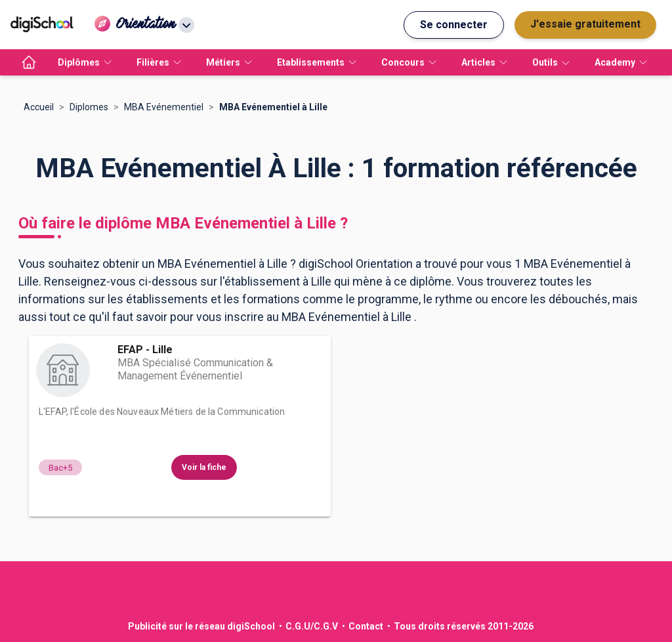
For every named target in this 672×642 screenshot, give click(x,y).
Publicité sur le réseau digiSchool (201, 626)
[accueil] (29, 62)
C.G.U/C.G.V (312, 626)
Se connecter (454, 25)
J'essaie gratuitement (585, 24)
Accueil (39, 107)
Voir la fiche (204, 467)
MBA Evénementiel (164, 107)
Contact (366, 626)
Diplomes (89, 107)
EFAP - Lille (145, 350)
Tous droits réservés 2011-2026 (464, 626)
